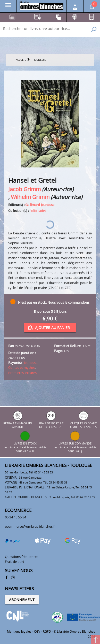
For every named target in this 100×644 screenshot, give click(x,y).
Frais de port (15, 562)
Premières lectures (22, 373)
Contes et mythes (22, 367)
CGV (37, 631)
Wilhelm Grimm (30, 197)
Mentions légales (19, 631)
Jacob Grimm (24, 189)
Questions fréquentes (22, 557)
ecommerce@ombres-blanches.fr (30, 526)
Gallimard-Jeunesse (40, 205)
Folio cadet (38, 211)
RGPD (47, 631)
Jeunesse (31, 363)
